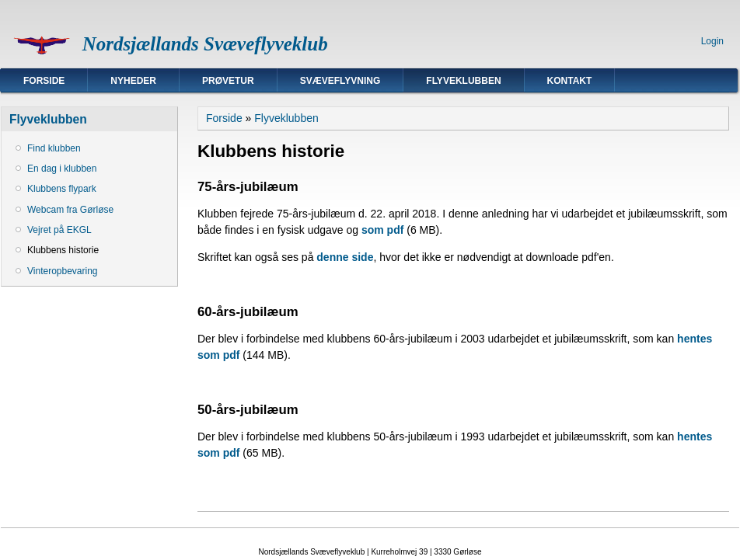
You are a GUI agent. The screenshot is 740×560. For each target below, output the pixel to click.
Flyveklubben (463, 81)
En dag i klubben (62, 169)
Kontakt (570, 81)
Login (712, 41)
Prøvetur (228, 81)
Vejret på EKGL (59, 230)
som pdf (382, 230)
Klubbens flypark (62, 189)
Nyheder (133, 81)
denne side (345, 257)
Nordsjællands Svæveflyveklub (205, 44)
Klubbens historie (63, 250)
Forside (44, 81)
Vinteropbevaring (63, 271)
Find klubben (54, 148)
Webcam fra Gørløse (70, 210)
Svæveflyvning (340, 81)
